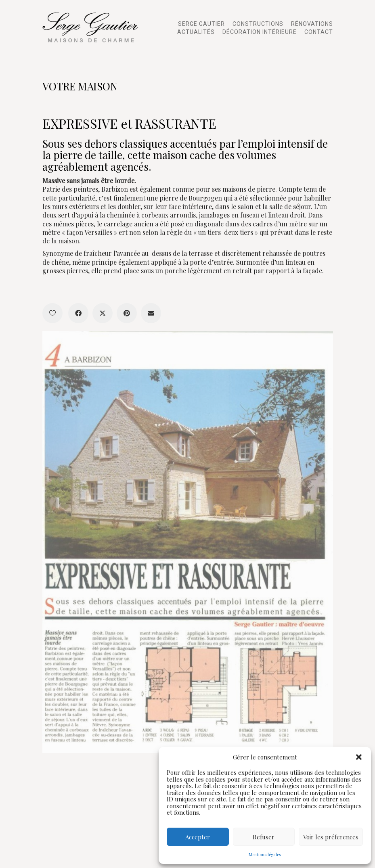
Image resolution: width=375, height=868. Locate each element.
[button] (359, 757)
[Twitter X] (103, 313)
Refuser (264, 837)
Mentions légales (265, 854)
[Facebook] (78, 313)
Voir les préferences (331, 837)
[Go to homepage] (93, 27)
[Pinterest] (127, 313)
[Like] (52, 313)
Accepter (198, 837)
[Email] (151, 313)
